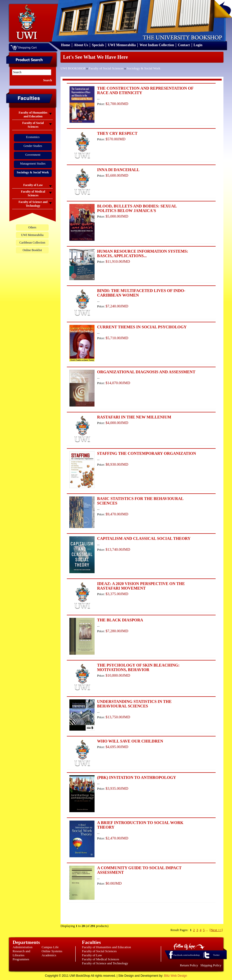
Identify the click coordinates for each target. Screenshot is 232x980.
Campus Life (50, 947)
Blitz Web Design (176, 976)
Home (66, 45)
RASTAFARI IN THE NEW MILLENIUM (134, 417)
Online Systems (52, 951)
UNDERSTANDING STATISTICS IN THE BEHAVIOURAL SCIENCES (134, 704)
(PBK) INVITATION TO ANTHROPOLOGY (137, 777)
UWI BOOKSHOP (73, 68)
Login (198, 45)
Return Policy (189, 965)
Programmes (21, 959)
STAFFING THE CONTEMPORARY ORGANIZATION (147, 453)
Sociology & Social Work (143, 68)
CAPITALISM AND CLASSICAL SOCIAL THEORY (144, 538)
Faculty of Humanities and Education (106, 947)
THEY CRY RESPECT (117, 133)
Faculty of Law (92, 955)
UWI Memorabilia (122, 45)
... (207, 930)
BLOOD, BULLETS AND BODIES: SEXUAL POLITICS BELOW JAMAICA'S (137, 208)
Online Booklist (32, 250)
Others (32, 227)
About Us (81, 45)
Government (33, 155)
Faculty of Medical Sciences (101, 959)
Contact (184, 45)
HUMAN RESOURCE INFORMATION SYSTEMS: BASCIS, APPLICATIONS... (143, 254)
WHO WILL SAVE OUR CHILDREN (130, 741)
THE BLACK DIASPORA (120, 620)
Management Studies (33, 164)
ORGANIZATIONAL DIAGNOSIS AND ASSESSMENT (146, 372)
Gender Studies (33, 146)
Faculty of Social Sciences (106, 68)
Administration (23, 947)
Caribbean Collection (32, 243)
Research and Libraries (21, 953)
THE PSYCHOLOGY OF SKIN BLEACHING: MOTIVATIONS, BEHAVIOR (138, 667)
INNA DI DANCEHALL (118, 170)
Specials (98, 45)
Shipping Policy (211, 965)
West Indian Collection (157, 45)
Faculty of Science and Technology (105, 963)
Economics (33, 137)
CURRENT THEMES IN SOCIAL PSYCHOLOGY (142, 327)
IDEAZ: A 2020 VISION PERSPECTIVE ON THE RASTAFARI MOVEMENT (141, 586)
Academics (49, 955)
